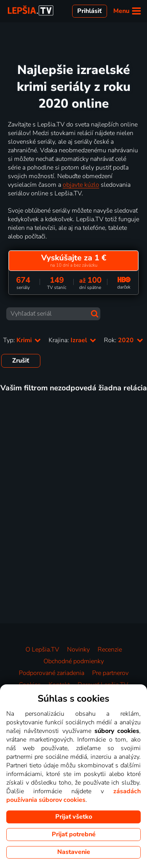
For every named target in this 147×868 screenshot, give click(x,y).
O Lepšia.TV (42, 650)
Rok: (123, 340)
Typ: (22, 340)
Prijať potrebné (74, 834)
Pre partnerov (110, 673)
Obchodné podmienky (74, 661)
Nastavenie (74, 852)
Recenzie (110, 650)
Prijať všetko (74, 817)
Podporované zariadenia (52, 673)
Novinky (78, 650)
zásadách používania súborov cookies (73, 796)
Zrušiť (21, 361)
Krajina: (72, 340)
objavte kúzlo (81, 185)
